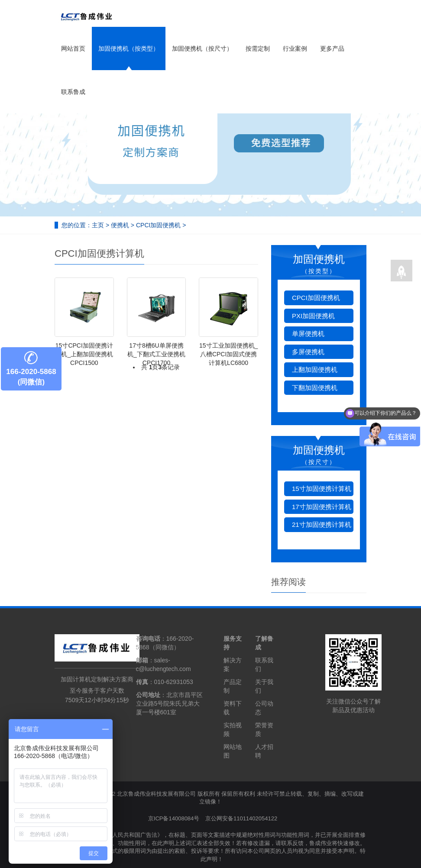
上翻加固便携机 (315, 369)
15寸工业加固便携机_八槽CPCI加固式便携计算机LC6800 (228, 354)
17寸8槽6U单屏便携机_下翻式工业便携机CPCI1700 (156, 354)
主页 (98, 225)
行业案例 (295, 48)
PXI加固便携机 (313, 316)
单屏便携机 (308, 334)
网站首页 (73, 48)
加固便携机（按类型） (129, 48)
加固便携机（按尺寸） (202, 48)
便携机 (120, 225)
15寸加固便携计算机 (322, 489)
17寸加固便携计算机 (322, 507)
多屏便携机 (308, 352)
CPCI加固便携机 (158, 225)
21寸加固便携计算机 (322, 524)
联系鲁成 (73, 92)
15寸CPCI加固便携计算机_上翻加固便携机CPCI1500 (84, 354)
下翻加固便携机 (315, 388)
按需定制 (258, 48)
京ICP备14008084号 (174, 818)
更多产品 (332, 48)
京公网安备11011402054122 (241, 818)
